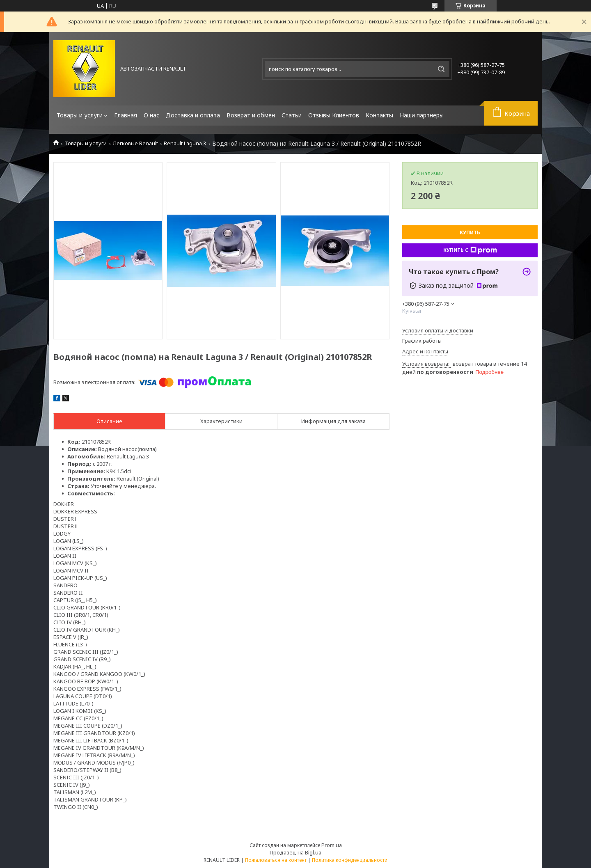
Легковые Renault (135, 143)
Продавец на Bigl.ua (295, 852)
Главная (126, 115)
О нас (151, 115)
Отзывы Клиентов (334, 115)
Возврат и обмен (251, 115)
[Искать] (441, 69)
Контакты (379, 115)
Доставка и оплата (193, 115)
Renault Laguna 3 (185, 143)
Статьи (292, 115)
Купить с (470, 250)
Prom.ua (332, 845)
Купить (470, 232)
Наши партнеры (422, 115)
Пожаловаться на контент (276, 860)
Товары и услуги (80, 115)
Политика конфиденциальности (350, 860)
